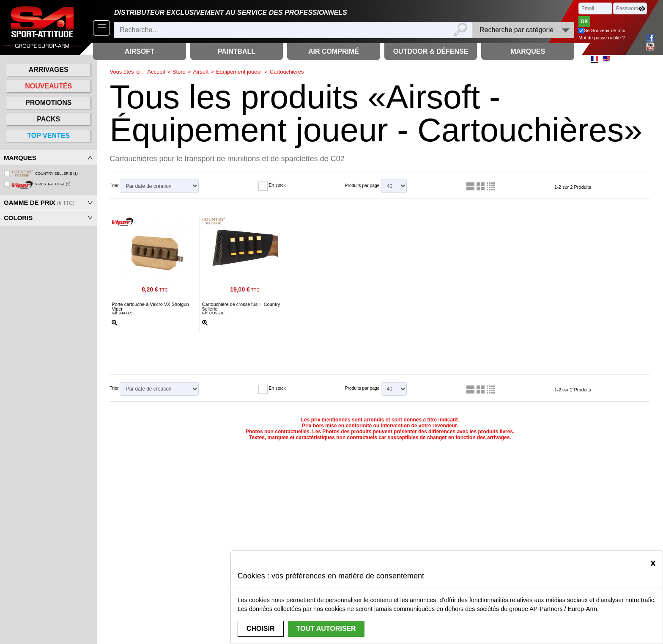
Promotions (48, 103)
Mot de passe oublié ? (601, 38)
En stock (277, 185)
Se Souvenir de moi (605, 30)
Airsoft (201, 72)
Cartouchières (287, 72)
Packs (48, 119)
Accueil (156, 72)
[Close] (653, 563)
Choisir (261, 629)
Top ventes (48, 136)
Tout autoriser (326, 629)
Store (179, 72)
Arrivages (49, 70)
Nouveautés (48, 86)
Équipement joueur (239, 72)
